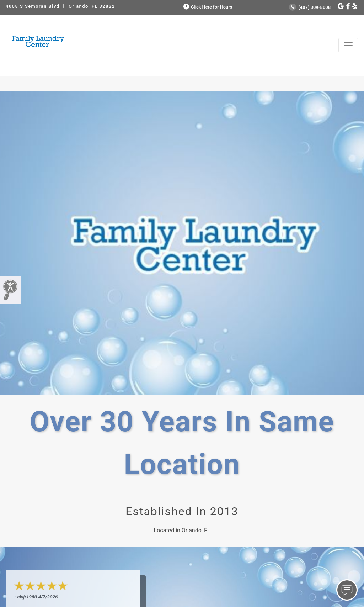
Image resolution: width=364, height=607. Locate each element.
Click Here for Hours (207, 7)
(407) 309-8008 (310, 7)
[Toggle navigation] (348, 45)
